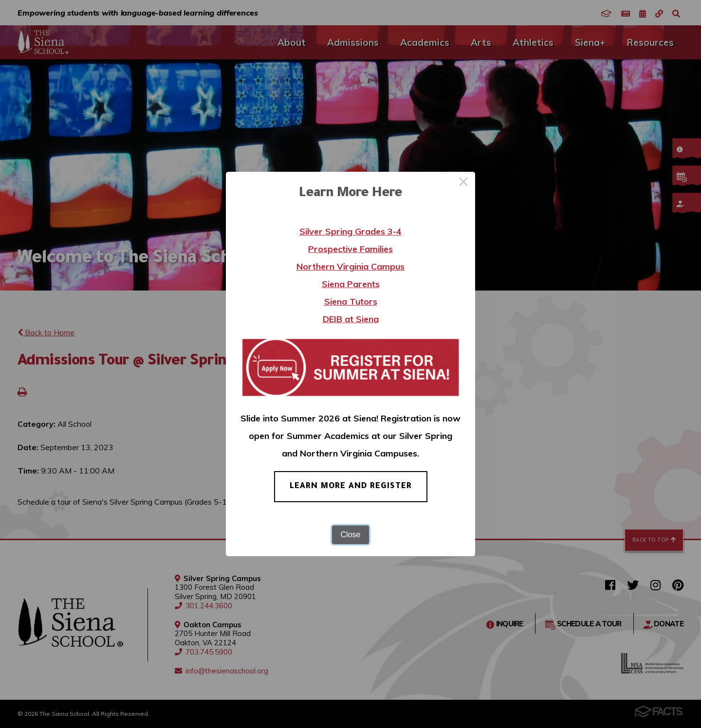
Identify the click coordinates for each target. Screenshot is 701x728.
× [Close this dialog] (463, 183)
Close (351, 535)
